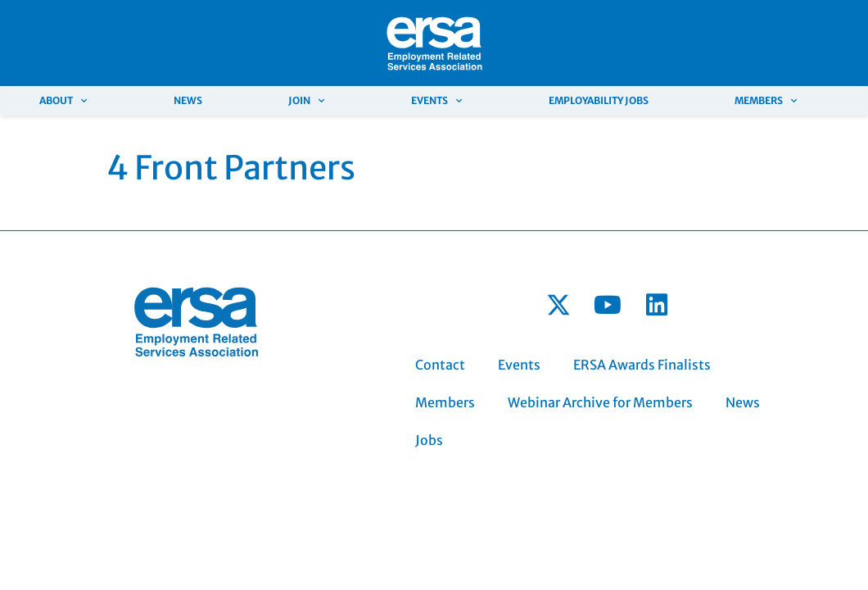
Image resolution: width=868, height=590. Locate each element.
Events (436, 101)
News (188, 100)
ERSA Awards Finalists (642, 365)
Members (766, 101)
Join (306, 101)
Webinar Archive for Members (600, 402)
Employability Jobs (599, 100)
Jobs (429, 440)
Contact (440, 365)
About (63, 101)
